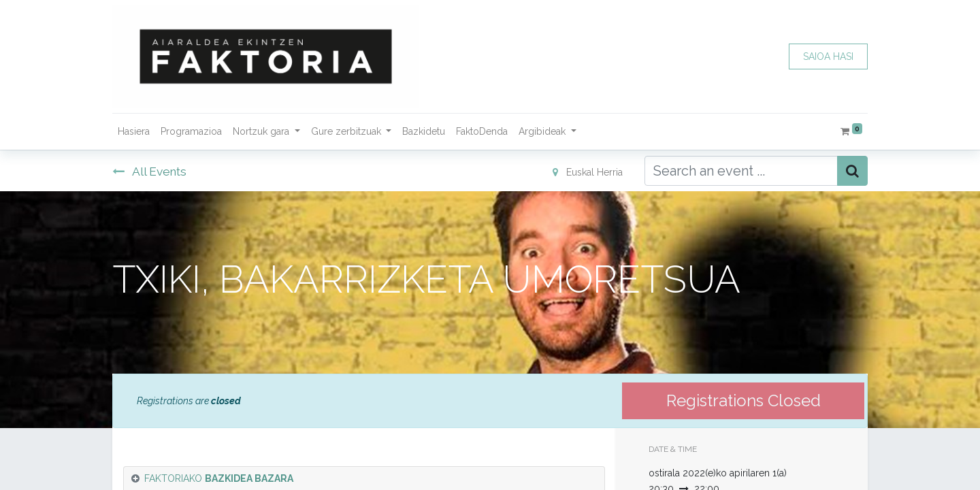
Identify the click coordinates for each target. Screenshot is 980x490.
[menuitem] (134, 132)
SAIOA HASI (828, 56)
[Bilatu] (852, 171)
